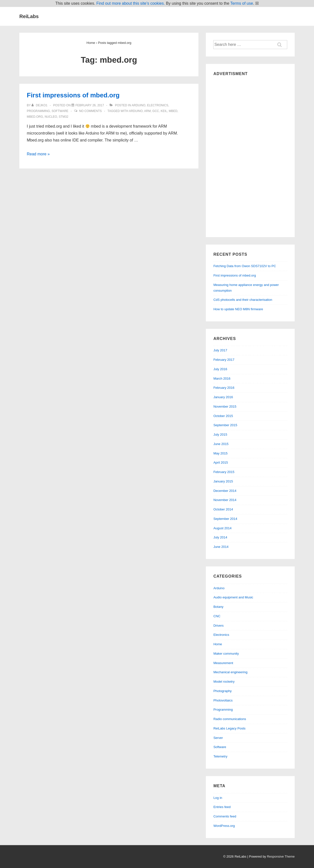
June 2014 (221, 547)
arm (147, 111)
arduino (136, 111)
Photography (222, 691)
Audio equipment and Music (233, 597)
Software (60, 111)
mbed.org (35, 117)
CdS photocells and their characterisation (243, 300)
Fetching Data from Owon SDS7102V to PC (245, 266)
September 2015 (225, 425)
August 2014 (222, 528)
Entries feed (222, 807)
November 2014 (225, 500)
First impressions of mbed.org (73, 95)
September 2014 (225, 519)
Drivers (218, 626)
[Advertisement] (250, 155)
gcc (156, 111)
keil (164, 111)
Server (218, 738)
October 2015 (223, 416)
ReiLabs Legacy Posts (229, 728)
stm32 (64, 117)
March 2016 (222, 378)
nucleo (51, 117)
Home (218, 644)
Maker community (226, 654)
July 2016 (220, 369)
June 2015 (221, 444)
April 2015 (221, 462)
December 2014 (225, 491)
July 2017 (220, 350)
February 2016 (224, 388)
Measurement (223, 663)
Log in (218, 798)
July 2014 (220, 537)
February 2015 (224, 472)
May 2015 (220, 453)
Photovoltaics (223, 700)
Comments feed (225, 816)
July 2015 (220, 434)
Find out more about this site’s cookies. (130, 3)
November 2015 (225, 406)
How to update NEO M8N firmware (238, 309)
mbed (173, 111)
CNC (217, 616)
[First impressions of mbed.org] (90, 105)
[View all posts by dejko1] (40, 105)
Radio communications (230, 719)
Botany (218, 607)
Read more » (38, 154)
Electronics (158, 105)
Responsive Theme (281, 856)
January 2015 (223, 481)
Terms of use (242, 3)
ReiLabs (29, 16)
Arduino (139, 105)
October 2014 (223, 509)
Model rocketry (224, 682)
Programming (38, 111)
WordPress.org (224, 826)
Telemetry (220, 756)
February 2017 (224, 360)
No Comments (90, 111)
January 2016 (223, 397)
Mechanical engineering (230, 672)
